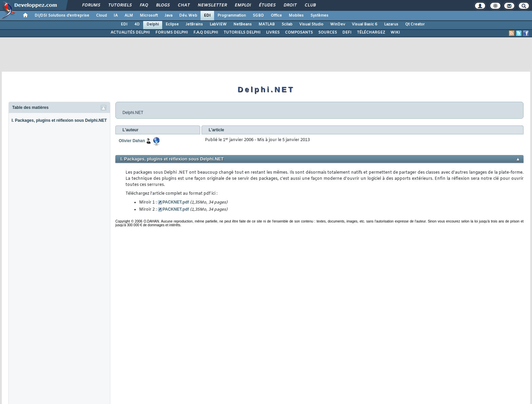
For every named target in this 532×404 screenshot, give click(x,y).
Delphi (153, 24)
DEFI (347, 33)
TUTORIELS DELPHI (242, 33)
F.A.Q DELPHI (206, 33)
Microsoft (149, 16)
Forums (91, 5)
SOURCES (328, 33)
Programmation (232, 16)
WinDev (338, 24)
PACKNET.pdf (176, 202)
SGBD (258, 16)
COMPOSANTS (299, 33)
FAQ (144, 5)
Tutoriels (120, 5)
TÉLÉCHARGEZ (371, 33)
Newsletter (212, 5)
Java (168, 16)
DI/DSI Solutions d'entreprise (62, 16)
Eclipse (172, 24)
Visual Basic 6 (365, 24)
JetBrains (194, 24)
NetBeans (243, 24)
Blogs (163, 5)
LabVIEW (218, 24)
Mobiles (296, 16)
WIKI (395, 33)
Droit (290, 5)
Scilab (287, 24)
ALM (129, 16)
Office (276, 16)
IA (116, 16)
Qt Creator (415, 24)
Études (267, 5)
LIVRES (273, 33)
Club (310, 5)
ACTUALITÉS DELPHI (130, 33)
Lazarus (391, 24)
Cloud (101, 16)
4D (137, 24)
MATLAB (267, 24)
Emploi (242, 5)
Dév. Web (188, 16)
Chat (183, 5)
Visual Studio (311, 24)
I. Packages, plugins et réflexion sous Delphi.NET (59, 120)
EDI (207, 16)
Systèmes (319, 16)
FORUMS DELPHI (172, 33)
